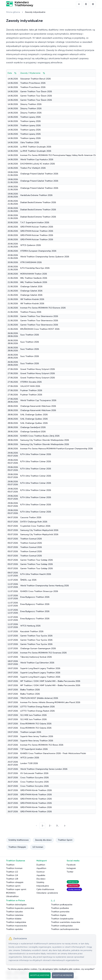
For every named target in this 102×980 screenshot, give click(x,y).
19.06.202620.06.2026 (13, 195)
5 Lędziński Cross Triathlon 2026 (35, 526)
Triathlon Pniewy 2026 (31, 312)
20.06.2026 (13, 223)
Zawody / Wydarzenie (33, 73)
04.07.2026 (13, 517)
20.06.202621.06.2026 (13, 202)
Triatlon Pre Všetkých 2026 (33, 168)
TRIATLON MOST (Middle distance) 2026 (39, 698)
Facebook (71, 865)
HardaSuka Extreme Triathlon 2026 (36, 195)
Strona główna (13, 12)
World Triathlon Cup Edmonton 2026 (37, 663)
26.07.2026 (13, 778)
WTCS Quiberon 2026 (30, 245)
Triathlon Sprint (65, 840)
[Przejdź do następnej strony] (64, 826)
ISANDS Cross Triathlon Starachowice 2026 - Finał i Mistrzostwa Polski (53, 753)
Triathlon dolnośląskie (16, 905)
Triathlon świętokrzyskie (62, 919)
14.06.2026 (13, 79)
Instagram (71, 868)
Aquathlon (41, 868)
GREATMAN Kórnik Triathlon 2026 (36, 790)
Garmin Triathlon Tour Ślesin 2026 (36, 92)
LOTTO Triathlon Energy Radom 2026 (37, 707)
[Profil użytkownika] (86, 4)
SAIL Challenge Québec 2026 (34, 415)
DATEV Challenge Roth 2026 (34, 522)
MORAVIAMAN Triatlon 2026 (34, 274)
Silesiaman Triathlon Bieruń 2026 (35, 79)
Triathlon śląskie (59, 915)
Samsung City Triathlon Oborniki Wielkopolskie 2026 (45, 440)
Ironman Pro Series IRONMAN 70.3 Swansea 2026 (43, 653)
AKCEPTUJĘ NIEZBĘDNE (63, 975)
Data (12, 73)
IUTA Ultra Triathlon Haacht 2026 (36, 574)
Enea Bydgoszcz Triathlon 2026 (35, 597)
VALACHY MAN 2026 (30, 386)
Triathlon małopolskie (16, 922)
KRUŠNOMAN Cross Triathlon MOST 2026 (40, 329)
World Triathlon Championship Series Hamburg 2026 (45, 586)
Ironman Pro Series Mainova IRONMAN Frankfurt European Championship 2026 (56, 449)
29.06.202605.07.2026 (13, 454)
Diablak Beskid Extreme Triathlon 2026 (38, 202)
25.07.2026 (13, 745)
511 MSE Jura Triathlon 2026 (33, 715)
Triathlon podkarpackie (62, 905)
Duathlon (41, 865)
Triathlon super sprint (16, 889)
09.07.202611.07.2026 (13, 574)
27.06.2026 (13, 369)
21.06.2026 (13, 278)
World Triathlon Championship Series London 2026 (44, 769)
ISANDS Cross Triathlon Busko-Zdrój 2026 (40, 436)
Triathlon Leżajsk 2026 (31, 732)
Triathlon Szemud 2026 (31, 539)
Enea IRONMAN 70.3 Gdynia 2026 (36, 724)
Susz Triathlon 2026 (30, 335)
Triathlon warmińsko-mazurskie (66, 922)
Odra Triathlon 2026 (30, 143)
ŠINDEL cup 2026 (28, 580)
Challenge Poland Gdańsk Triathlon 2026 (39, 174)
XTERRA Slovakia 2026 (31, 382)
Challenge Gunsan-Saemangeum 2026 (38, 648)
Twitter (70, 872)
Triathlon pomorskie (60, 912)
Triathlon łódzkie (14, 919)
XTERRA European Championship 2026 (38, 251)
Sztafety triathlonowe (19, 840)
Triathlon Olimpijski (17, 847)
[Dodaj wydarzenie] (79, 4)
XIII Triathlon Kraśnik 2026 (32, 299)
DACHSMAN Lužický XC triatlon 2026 (38, 164)
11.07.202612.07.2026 (13, 586)
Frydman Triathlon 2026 (31, 390)
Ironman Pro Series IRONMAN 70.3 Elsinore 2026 (43, 308)
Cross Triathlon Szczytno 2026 (34, 778)
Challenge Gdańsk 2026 (31, 287)
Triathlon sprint (13, 886)
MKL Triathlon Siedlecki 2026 (34, 278)
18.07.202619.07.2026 (13, 663)
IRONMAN (11, 893)
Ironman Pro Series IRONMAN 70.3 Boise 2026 (42, 745)
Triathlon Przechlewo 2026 (33, 83)
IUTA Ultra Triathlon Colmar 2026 (36, 454)
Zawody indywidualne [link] (35, 12)
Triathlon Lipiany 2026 (30, 117)
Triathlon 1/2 (12, 872)
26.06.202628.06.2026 (13, 335)
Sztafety (40, 882)
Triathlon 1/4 (12, 875)
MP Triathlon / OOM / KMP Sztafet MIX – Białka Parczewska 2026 (50, 681)
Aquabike (41, 875)
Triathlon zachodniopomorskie (65, 929)
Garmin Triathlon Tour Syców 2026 (36, 636)
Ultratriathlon (12, 896)
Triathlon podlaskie (60, 908)
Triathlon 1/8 (12, 879)
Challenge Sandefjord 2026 (33, 427)
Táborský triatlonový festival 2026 (36, 657)
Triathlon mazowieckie (16, 926)
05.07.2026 (13, 522)
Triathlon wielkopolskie (62, 926)
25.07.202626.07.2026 (13, 763)
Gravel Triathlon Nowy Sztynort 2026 (38, 369)
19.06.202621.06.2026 (13, 174)
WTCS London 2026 (30, 758)
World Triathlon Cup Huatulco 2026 (37, 159)
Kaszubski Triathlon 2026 (32, 631)
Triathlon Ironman (14, 868)
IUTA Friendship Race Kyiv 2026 (35, 268)
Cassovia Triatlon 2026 (31, 517)
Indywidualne (43, 886)
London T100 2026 (29, 763)
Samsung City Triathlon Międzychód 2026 (39, 530)
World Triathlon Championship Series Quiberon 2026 (45, 257)
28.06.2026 (13, 406)
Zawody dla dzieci (43, 840)
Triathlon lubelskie (15, 915)
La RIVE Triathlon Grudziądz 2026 (36, 147)
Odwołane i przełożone (47, 893)
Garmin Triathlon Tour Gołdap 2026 (36, 560)
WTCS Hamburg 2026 (30, 626)
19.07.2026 (13, 668)
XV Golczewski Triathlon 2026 (34, 773)
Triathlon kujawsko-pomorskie (20, 908)
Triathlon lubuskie (14, 912)
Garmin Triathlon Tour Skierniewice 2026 (39, 316)
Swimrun (41, 872)
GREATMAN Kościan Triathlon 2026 (37, 227)
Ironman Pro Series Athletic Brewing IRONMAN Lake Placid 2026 (50, 702)
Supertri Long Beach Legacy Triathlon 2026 (40, 668)
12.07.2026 (13, 636)
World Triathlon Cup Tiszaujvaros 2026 (38, 400)
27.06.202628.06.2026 (13, 400)
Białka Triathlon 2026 (30, 690)
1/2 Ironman (38, 847)
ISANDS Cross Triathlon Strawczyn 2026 (39, 591)
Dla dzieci (41, 879)
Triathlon (10, 865)
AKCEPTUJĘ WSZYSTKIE (40, 975)
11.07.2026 (13, 580)
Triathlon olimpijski (15, 882)
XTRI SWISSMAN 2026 (31, 262)
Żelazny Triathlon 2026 (31, 104)
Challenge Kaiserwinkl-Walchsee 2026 (38, 406)
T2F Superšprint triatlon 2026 (34, 749)
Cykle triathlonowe (45, 889)
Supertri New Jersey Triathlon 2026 (37, 736)
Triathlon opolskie (14, 929)
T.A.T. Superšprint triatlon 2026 (35, 223)
